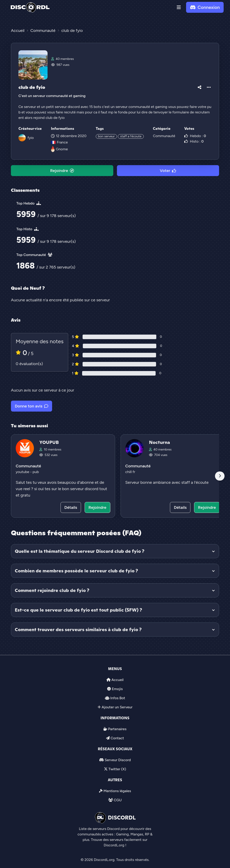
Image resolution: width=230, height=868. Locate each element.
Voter (168, 171)
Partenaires (117, 729)
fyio (31, 138)
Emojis (117, 689)
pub (36, 472)
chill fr (130, 472)
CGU (118, 800)
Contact (117, 738)
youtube (23, 472)
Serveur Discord (118, 760)
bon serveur (106, 136)
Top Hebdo (29, 203)
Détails (71, 507)
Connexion (205, 7)
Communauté (164, 136)
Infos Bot (118, 698)
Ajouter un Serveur (117, 707)
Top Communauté (34, 255)
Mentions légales (117, 791)
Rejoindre (62, 171)
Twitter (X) (117, 769)
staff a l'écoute (131, 136)
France (59, 142)
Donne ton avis (32, 406)
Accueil (118, 680)
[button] (179, 7)
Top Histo (28, 229)
